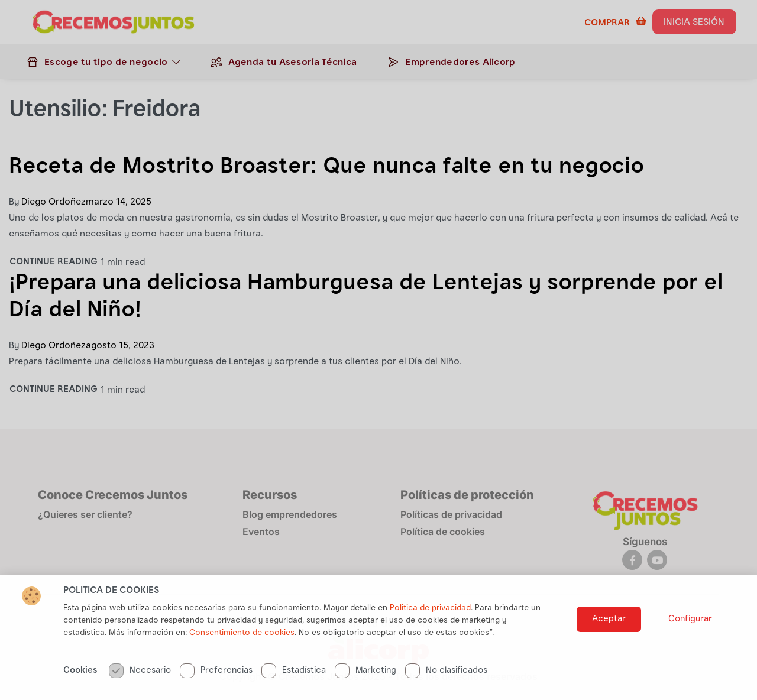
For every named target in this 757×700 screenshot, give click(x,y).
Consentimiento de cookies (242, 655)
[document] (378, 350)
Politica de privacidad (430, 630)
